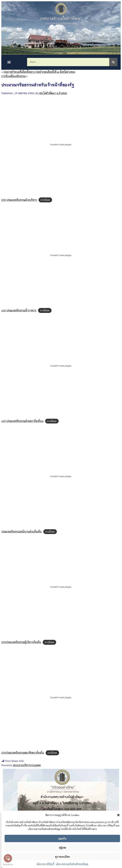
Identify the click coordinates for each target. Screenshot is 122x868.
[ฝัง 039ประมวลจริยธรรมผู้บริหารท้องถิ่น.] (61, 587)
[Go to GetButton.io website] (8, 865)
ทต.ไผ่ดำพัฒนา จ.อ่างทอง (53, 93)
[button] (118, 815)
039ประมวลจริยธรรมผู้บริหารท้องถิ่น (21, 642)
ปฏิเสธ (62, 847)
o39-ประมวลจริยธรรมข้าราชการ (19, 310)
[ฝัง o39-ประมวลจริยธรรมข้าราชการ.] (61, 255)
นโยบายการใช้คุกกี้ (45, 864)
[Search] (113, 62)
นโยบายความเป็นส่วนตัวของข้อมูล (72, 864)
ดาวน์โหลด (45, 200)
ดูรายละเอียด (62, 856)
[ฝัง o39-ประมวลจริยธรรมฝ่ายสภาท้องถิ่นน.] (61, 366)
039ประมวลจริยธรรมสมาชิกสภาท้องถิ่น (23, 753)
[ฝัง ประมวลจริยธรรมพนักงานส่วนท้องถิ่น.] (61, 476)
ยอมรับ (62, 838)
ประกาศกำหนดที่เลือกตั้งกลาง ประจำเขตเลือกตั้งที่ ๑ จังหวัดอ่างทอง (39, 72)
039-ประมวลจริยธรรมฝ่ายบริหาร (19, 200)
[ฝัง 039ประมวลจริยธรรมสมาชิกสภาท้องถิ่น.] (61, 698)
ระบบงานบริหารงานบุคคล (27, 765)
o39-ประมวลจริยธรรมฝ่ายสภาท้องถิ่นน (22, 421)
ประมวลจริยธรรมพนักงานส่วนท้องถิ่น (22, 531)
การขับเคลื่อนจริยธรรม (13, 76)
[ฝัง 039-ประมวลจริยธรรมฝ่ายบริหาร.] (61, 145)
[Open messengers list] (8, 858)
